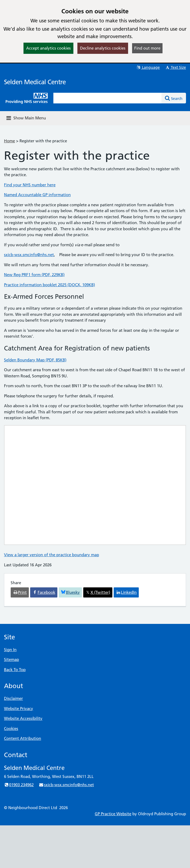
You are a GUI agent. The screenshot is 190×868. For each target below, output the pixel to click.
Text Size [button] (175, 67)
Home (9, 141)
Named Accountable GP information (37, 195)
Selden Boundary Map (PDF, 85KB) (35, 360)
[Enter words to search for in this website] (108, 98)
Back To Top (15, 670)
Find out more (147, 48)
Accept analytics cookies (48, 48)
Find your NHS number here (30, 185)
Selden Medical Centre (35, 82)
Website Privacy (19, 708)
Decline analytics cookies (103, 48)
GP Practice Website (113, 814)
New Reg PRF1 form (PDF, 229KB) (34, 275)
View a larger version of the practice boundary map (52, 555)
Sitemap (11, 659)
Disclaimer (13, 698)
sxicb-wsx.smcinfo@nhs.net (29, 255)
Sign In (10, 650)
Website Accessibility (23, 718)
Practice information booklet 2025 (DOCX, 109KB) (50, 285)
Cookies (11, 728)
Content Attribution (23, 738)
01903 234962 (19, 785)
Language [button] (148, 67)
